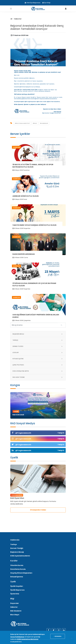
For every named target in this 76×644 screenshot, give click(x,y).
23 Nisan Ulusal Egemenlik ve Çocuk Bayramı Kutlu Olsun (34, 284)
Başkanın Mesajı (38, 334)
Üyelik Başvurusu (17, 590)
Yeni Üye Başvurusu (33, 3)
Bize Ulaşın (15, 615)
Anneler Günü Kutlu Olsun (26, 196)
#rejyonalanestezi (22, 123)
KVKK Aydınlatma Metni (38, 371)
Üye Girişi (46, 3)
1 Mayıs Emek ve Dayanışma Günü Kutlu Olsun (34, 225)
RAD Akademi (16, 611)
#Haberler (44, 123)
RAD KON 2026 (18, 415)
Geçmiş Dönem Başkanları (21, 573)
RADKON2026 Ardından (24, 254)
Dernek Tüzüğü (38, 346)
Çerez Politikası (38, 365)
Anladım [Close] (58, 636)
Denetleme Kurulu (18, 569)
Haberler (18, 19)
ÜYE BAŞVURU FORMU (38, 510)
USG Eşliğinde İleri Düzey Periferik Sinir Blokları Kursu (36, 316)
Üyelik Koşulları (17, 586)
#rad (35, 123)
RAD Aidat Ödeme (38, 377)
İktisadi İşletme (38, 359)
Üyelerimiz (15, 594)
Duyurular (15, 603)
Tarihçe (38, 340)
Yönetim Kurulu (17, 565)
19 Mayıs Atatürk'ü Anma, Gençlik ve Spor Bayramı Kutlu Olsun (33, 166)
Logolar (38, 353)
